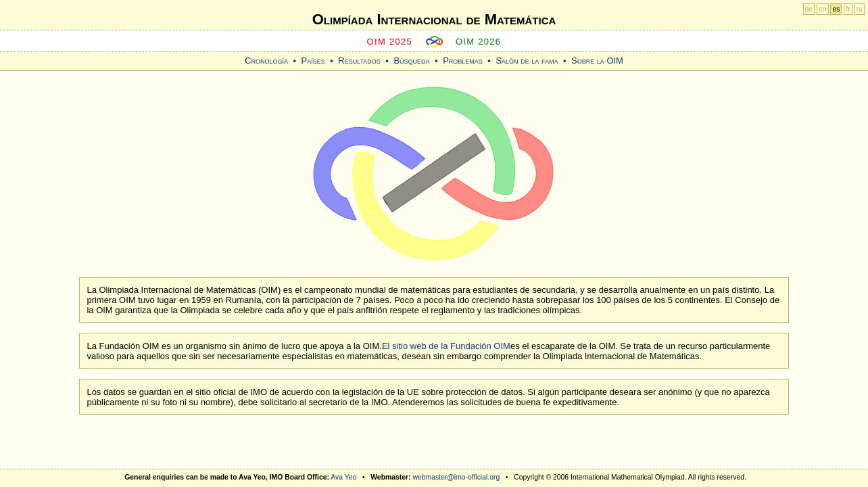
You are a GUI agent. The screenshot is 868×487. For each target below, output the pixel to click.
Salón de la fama (527, 61)
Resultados (359, 61)
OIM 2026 (479, 42)
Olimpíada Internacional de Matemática (434, 19)
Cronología (266, 61)
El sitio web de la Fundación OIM (446, 346)
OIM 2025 (390, 42)
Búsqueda (411, 61)
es (836, 9)
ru (860, 9)
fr (848, 9)
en (823, 9)
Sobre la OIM (597, 61)
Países (313, 61)
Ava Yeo (343, 477)
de (809, 9)
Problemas (463, 61)
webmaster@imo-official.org (456, 477)
